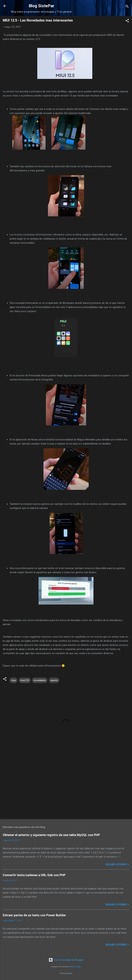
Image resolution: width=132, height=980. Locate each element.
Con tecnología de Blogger (66, 960)
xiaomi (54, 680)
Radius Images (75, 967)
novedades (40, 680)
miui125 (25, 680)
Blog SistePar (42, 6)
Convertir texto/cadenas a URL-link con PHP (34, 875)
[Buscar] (127, 7)
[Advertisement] (66, 790)
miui (13, 680)
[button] (127, 21)
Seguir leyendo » (117, 864)
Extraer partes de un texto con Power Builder (34, 915)
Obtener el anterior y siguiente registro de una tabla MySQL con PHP (51, 835)
